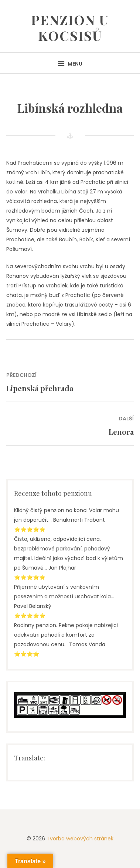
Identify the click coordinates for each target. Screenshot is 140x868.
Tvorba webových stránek (80, 839)
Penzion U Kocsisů (70, 27)
